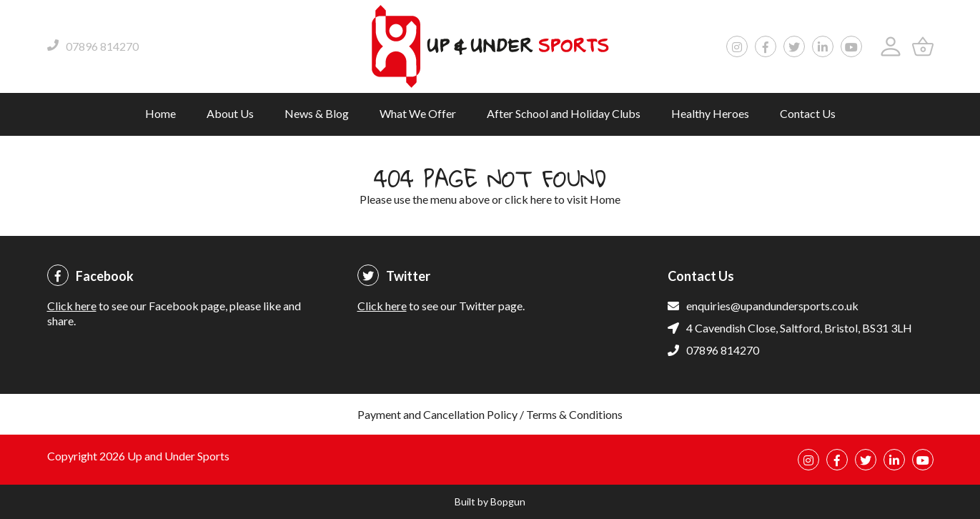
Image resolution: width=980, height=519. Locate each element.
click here (528, 199)
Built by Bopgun (490, 501)
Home (160, 113)
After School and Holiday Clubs (564, 113)
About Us (230, 113)
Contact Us (808, 113)
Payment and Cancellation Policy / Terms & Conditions (490, 414)
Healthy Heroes (710, 113)
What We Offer (418, 113)
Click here (72, 306)
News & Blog (317, 113)
